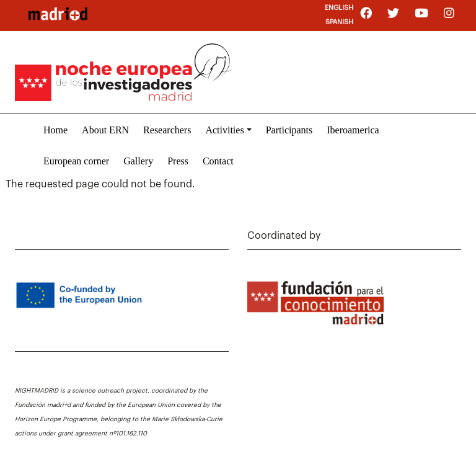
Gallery (138, 161)
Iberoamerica (353, 130)
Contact (218, 161)
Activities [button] (224, 130)
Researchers (167, 130)
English (339, 8)
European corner (76, 161)
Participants (289, 130)
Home (55, 130)
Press (178, 161)
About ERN (105, 130)
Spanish (339, 22)
